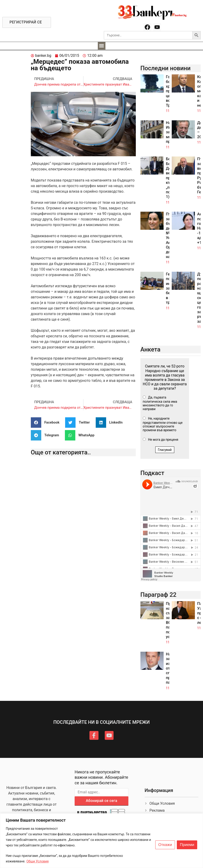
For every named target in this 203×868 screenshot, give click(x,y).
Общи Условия (38, 861)
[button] (102, 46)
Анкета (151, 349)
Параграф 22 (159, 595)
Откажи (165, 845)
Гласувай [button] (165, 450)
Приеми (187, 845)
